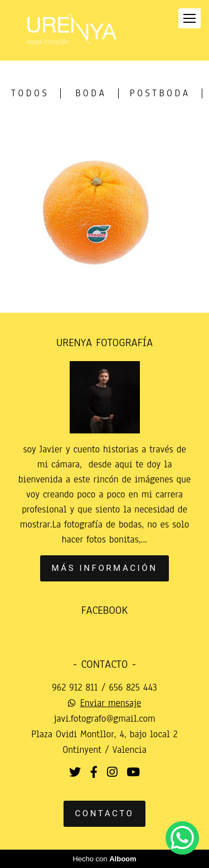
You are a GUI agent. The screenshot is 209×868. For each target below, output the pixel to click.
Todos (30, 93)
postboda (160, 93)
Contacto (105, 813)
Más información (105, 568)
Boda (91, 93)
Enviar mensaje (111, 703)
